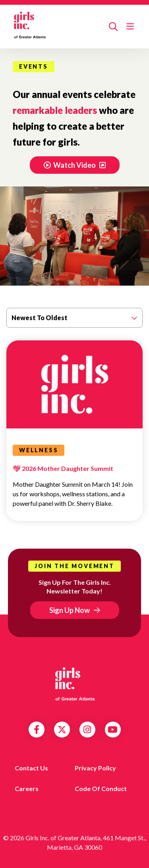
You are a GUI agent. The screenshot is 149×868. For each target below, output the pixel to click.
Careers (27, 788)
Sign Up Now (70, 610)
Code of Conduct (101, 788)
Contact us (31, 768)
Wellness (39, 450)
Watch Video (70, 165)
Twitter (62, 730)
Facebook (37, 730)
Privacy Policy (95, 768)
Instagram (87, 730)
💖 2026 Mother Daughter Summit (63, 468)
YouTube (113, 730)
